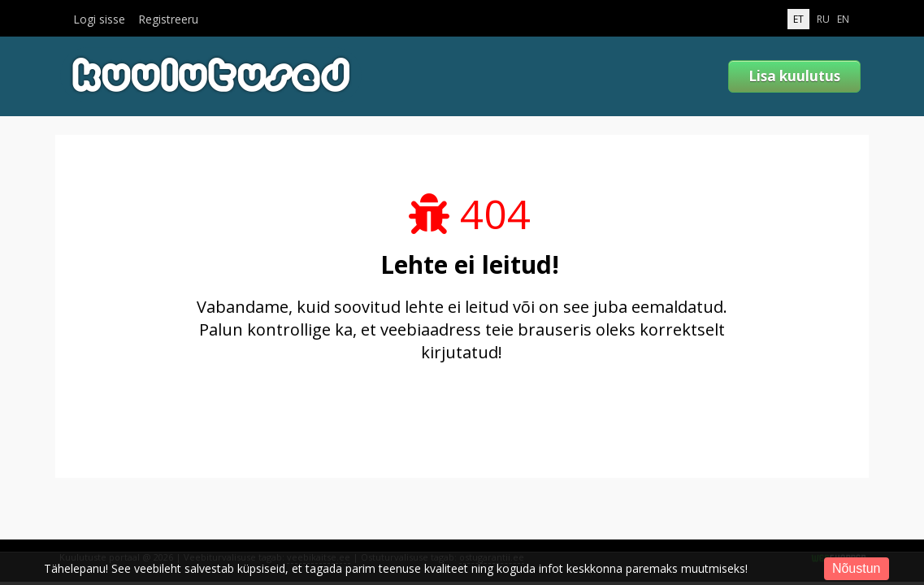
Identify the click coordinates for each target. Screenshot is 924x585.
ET (798, 19)
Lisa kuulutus (794, 76)
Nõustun (857, 568)
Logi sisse (99, 19)
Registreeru (168, 19)
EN (843, 19)
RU (823, 19)
